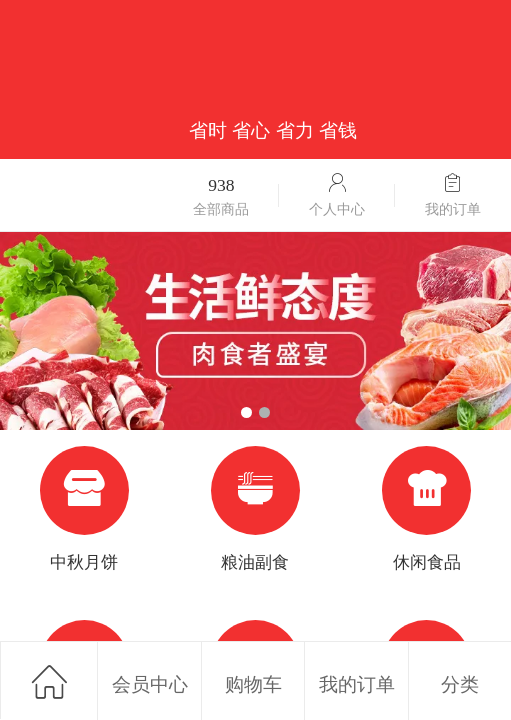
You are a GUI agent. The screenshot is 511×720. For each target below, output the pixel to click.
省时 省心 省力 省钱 (273, 130)
